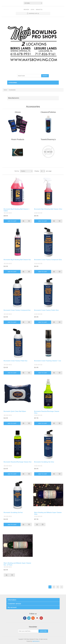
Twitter (29, 618)
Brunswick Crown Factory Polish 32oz (46, 310)
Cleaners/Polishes (48, 112)
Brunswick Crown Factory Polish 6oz (15, 361)
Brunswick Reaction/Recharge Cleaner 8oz (18, 462)
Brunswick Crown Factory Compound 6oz (17, 310)
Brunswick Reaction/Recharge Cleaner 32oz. (47, 412)
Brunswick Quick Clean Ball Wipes (15, 411)
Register (26, 10)
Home (5, 90)
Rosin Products (18, 139)
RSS (33, 618)
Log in (32, 10)
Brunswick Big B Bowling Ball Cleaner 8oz (17, 260)
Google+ (41, 618)
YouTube (37, 618)
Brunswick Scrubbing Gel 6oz (13, 512)
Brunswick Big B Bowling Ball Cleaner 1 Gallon (16, 210)
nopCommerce (36, 641)
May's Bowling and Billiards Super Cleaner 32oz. (48, 513)
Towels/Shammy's (48, 139)
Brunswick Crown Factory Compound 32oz (48, 260)
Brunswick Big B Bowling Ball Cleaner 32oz (48, 209)
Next (62, 587)
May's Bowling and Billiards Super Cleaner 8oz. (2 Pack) (17, 564)
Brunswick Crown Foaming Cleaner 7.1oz (48, 361)
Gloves (18, 112)
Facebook (25, 618)
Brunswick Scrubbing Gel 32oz (44, 462)
